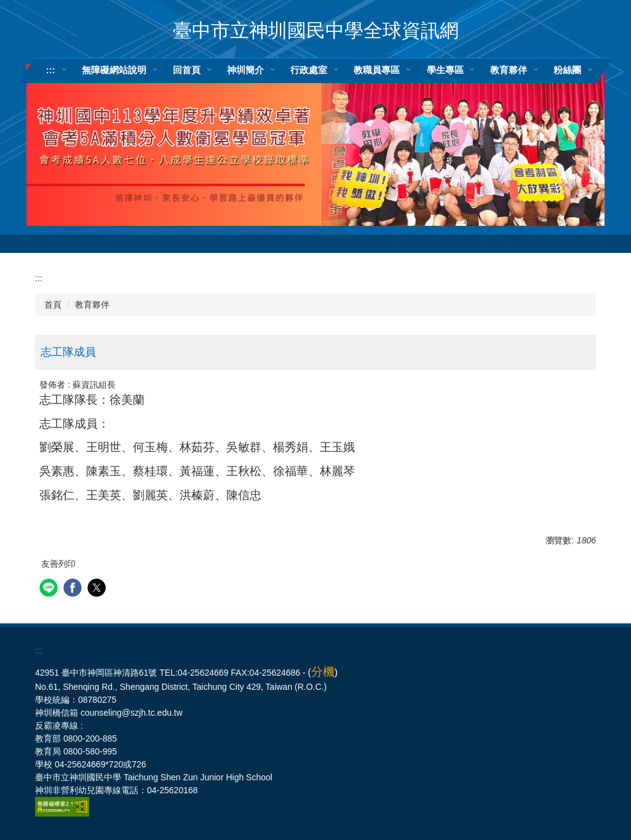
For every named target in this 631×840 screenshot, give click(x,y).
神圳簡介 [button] (245, 70)
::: (51, 70)
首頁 (53, 305)
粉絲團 (567, 70)
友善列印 (58, 564)
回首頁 (187, 70)
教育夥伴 (92, 305)
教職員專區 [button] (377, 70)
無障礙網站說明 (114, 70)
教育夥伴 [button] (509, 70)
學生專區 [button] (445, 70)
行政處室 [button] (309, 70)
